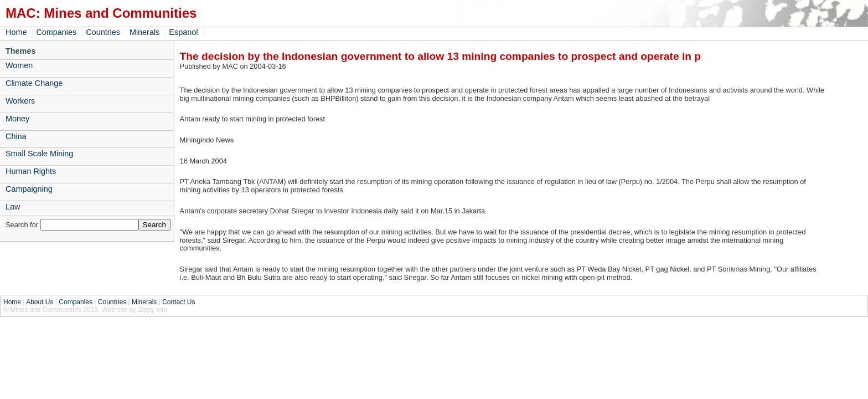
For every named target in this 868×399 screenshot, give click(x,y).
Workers (20, 101)
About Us (40, 302)
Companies (56, 32)
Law (13, 207)
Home (16, 32)
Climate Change (34, 83)
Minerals (144, 32)
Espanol (183, 32)
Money (17, 119)
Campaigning (29, 189)
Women (19, 65)
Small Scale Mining (39, 154)
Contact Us (179, 302)
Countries (103, 32)
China (16, 136)
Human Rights (31, 171)
